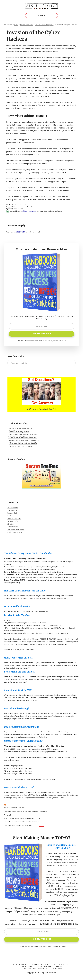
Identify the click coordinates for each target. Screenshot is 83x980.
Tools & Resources (14, 518)
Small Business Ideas (15, 532)
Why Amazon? (13, 508)
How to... (11, 524)
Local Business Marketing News (15, 807)
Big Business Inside (41, 7)
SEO (9, 516)
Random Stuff (12, 513)
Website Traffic (13, 521)
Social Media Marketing (16, 529)
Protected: (8, 815)
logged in (21, 232)
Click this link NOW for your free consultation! (19, 650)
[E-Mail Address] (41, 326)
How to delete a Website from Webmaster (18, 825)
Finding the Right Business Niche (21, 428)
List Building (12, 510)
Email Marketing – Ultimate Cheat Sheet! (23, 434)
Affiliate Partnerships (29, 211)
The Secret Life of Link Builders (20, 446)
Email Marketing (13, 527)
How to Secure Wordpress (23, 205)
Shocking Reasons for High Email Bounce (24, 440)
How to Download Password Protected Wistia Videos (22, 822)
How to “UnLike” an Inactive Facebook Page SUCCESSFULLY (24, 818)
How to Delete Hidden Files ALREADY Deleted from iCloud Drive (26, 812)
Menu (42, 16)
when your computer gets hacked (27, 207)
